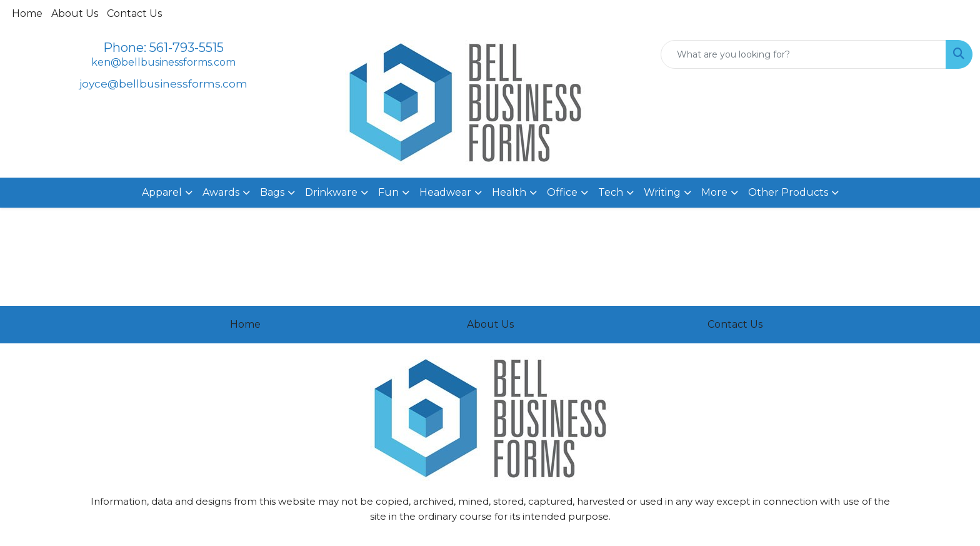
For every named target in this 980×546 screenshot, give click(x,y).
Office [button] (562, 192)
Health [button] (509, 192)
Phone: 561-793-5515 (163, 48)
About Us (75, 13)
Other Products (788, 192)
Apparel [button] (162, 192)
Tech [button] (611, 192)
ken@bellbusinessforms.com (163, 62)
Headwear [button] (445, 192)
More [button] (714, 192)
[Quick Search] (803, 54)
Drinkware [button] (331, 192)
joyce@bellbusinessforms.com (163, 83)
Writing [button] (662, 192)
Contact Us (134, 13)
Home (27, 13)
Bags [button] (272, 192)
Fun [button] (388, 192)
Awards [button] (221, 192)
